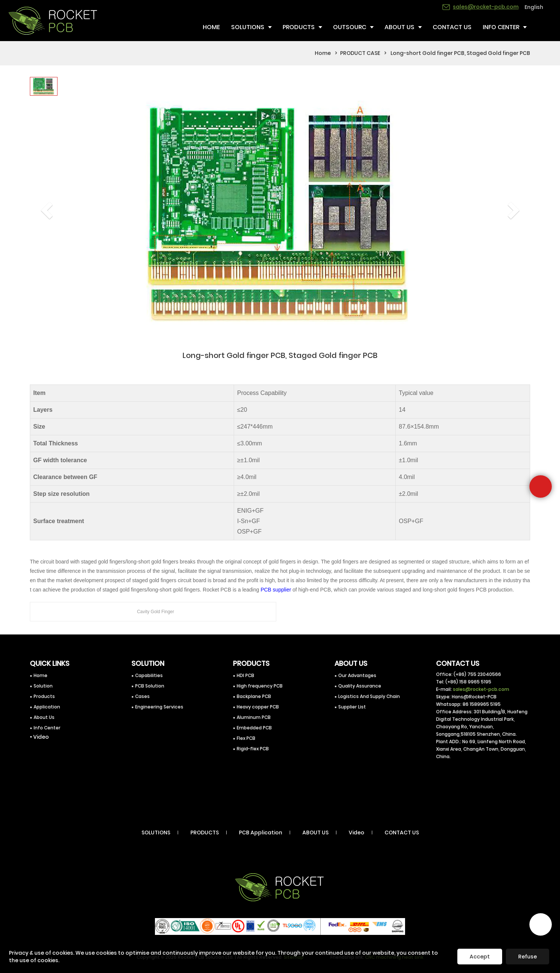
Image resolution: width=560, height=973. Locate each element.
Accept (480, 957)
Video (357, 833)
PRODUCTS (205, 833)
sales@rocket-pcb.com (481, 689)
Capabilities (149, 675)
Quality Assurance (360, 686)
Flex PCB (246, 738)
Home (323, 53)
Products (44, 696)
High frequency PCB (260, 686)
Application (47, 707)
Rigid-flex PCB (253, 749)
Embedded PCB (254, 728)
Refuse (528, 957)
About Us (44, 717)
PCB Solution (150, 686)
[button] (42, 201)
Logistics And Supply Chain (369, 696)
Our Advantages (357, 675)
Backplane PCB (254, 696)
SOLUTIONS (156, 833)
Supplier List (352, 707)
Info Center (47, 728)
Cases (142, 696)
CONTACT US (402, 833)
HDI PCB (245, 675)
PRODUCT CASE (360, 53)
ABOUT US (315, 833)
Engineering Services (159, 707)
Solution (43, 686)
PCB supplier (276, 590)
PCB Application (261, 833)
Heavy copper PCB (258, 707)
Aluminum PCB (254, 717)
